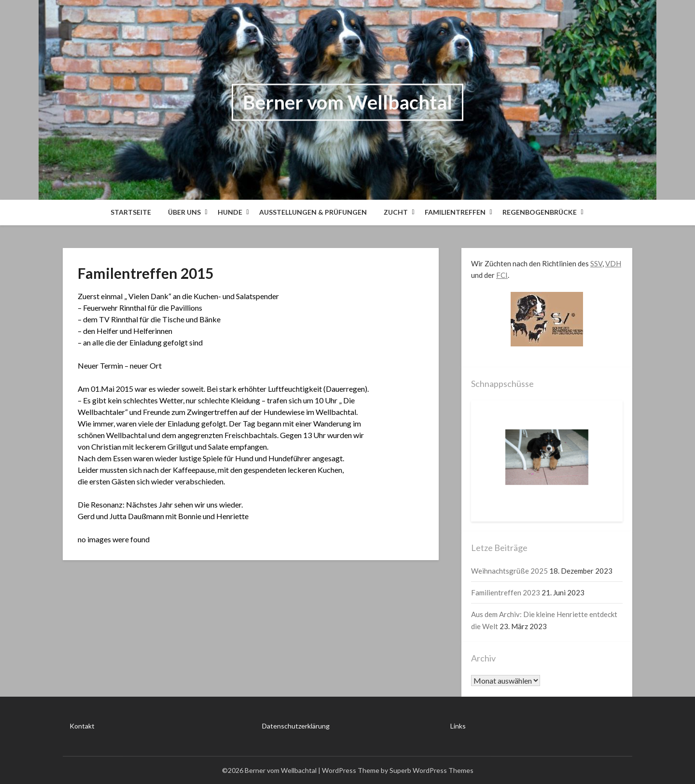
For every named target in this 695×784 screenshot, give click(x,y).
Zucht (396, 212)
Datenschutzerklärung (296, 726)
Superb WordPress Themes (431, 770)
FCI (502, 275)
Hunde (230, 212)
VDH (613, 263)
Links (458, 726)
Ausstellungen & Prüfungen (313, 212)
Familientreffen (455, 212)
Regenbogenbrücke (540, 212)
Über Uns (184, 212)
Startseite (131, 212)
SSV (596, 263)
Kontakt (82, 726)
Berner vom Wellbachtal (347, 102)
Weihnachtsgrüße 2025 (509, 571)
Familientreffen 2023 (506, 592)
